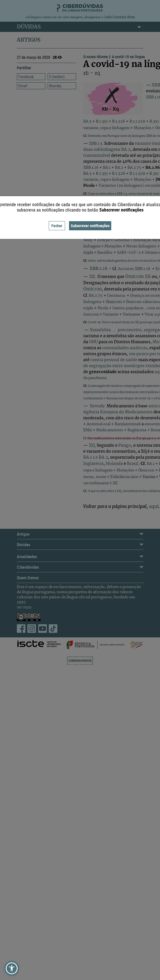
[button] (12, 968)
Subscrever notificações (90, 226)
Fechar (57, 226)
